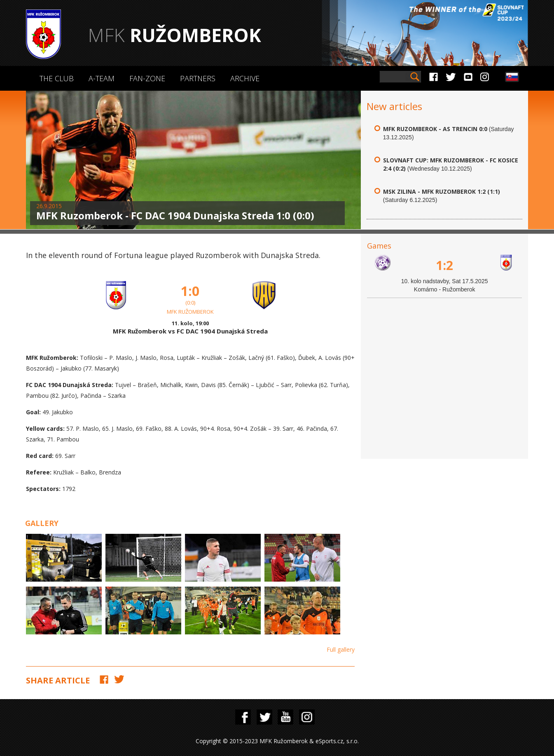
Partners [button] (198, 78)
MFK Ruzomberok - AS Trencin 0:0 (435, 129)
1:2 (444, 265)
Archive (245, 78)
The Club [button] (57, 78)
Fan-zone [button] (147, 78)
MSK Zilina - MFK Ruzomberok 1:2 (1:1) (442, 191)
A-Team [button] (102, 78)
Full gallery (341, 649)
